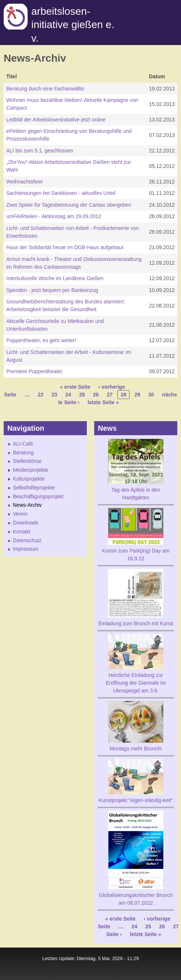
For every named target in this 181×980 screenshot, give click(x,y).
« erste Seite (75, 387)
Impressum (26, 549)
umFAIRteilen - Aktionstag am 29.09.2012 (54, 216)
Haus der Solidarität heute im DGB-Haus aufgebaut (65, 247)
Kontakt (22, 532)
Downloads (26, 523)
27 (110, 395)
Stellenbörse (27, 461)
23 (54, 395)
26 (96, 395)
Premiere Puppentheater (34, 371)
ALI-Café (23, 444)
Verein (20, 514)
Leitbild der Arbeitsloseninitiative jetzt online (56, 120)
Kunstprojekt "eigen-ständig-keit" (136, 800)
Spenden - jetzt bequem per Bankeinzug (52, 290)
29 (137, 395)
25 (82, 395)
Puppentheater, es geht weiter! (41, 340)
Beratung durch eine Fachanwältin (45, 89)
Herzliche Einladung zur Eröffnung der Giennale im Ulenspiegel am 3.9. (136, 683)
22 (40, 395)
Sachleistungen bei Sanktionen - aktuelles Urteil (61, 193)
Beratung (23, 453)
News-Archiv (27, 505)
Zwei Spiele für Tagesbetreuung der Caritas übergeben (69, 205)
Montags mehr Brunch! (136, 749)
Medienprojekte (31, 470)
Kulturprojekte (29, 479)
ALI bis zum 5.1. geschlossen (40, 151)
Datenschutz (27, 540)
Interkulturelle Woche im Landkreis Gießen (55, 278)
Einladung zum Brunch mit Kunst (136, 623)
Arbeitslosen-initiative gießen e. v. (73, 25)
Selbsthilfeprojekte (34, 488)
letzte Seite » (103, 402)
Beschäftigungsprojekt (38, 496)
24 (68, 395)
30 (151, 395)
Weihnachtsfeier (25, 182)
